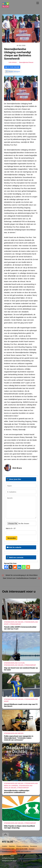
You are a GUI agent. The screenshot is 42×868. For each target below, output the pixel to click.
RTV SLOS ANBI (22, 849)
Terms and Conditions (23, 852)
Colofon (5, 846)
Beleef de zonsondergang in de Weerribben (22, 575)
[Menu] (38, 3)
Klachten (12, 846)
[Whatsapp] (24, 567)
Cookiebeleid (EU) (8, 852)
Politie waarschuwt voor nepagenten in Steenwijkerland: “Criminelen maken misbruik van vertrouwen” (19, 738)
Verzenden (12, 538)
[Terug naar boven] (5, 835)
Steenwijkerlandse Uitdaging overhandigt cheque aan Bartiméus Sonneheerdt (18, 54)
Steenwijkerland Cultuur (14, 663)
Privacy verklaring (22, 846)
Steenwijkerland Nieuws (26, 62)
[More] (28, 567)
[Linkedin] (19, 567)
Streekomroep (15, 624)
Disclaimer (34, 846)
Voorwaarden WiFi (8, 849)
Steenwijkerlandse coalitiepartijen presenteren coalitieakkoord (17, 791)
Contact (32, 849)
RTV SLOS (7, 856)
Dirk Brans (13, 62)
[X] (11, 567)
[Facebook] (6, 567)
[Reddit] (15, 567)
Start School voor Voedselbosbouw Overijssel (20, 578)
